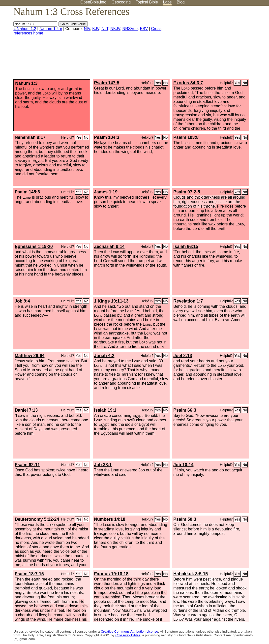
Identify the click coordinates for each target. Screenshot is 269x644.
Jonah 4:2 (104, 356)
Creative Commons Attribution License (129, 631)
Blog (181, 2)
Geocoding (121, 2)
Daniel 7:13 (26, 410)
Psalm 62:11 (27, 465)
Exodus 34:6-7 (188, 83)
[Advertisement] (219, 44)
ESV (144, 29)
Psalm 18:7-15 (29, 574)
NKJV (115, 29)
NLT (105, 29)
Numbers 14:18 (110, 519)
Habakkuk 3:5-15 (191, 574)
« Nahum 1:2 (25, 29)
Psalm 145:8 (27, 192)
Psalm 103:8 (186, 137)
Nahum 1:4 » (51, 29)
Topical (147, 2)
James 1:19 (106, 192)
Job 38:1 (103, 465)
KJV (96, 29)
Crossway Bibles (128, 635)
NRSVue (130, 29)
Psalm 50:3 (185, 519)
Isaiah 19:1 (105, 410)
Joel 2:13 (183, 356)
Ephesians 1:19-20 (34, 246)
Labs (167, 2)
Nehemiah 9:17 (30, 137)
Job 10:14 (183, 465)
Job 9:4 (22, 301)
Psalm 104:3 (107, 137)
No (165, 83)
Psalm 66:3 (185, 410)
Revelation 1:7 (188, 301)
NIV (87, 29)
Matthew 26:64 (30, 356)
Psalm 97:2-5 (187, 192)
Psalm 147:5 (107, 83)
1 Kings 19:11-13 (111, 301)
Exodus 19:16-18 (111, 574)
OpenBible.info (93, 2)
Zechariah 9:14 (109, 246)
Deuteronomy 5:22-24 (37, 519)
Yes (158, 83)
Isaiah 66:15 (186, 246)
